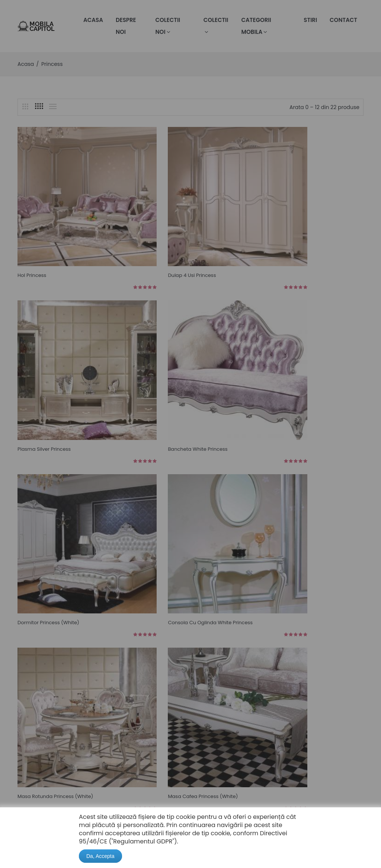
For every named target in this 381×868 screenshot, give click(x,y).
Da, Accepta (100, 856)
